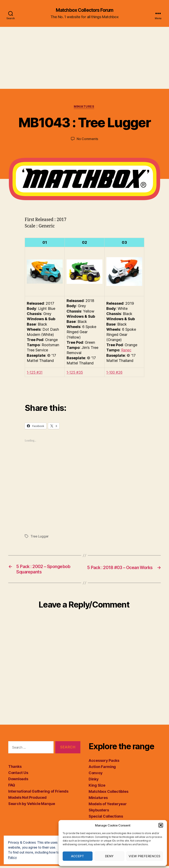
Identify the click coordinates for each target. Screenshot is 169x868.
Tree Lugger (40, 537)
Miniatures (85, 107)
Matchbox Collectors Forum (84, 10)
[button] (161, 825)
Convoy (96, 775)
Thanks (15, 768)
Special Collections (106, 818)
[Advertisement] (84, 58)
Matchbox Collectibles (108, 794)
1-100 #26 (115, 373)
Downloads (18, 781)
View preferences (145, 856)
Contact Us (18, 775)
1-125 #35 (76, 373)
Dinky (94, 781)
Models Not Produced (27, 799)
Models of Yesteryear (108, 806)
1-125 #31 (36, 373)
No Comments (87, 140)
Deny (109, 856)
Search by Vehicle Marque (32, 806)
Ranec (127, 351)
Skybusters (99, 812)
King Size (97, 787)
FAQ (12, 787)
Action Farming (102, 769)
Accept (77, 856)
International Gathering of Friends (38, 793)
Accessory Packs (104, 763)
